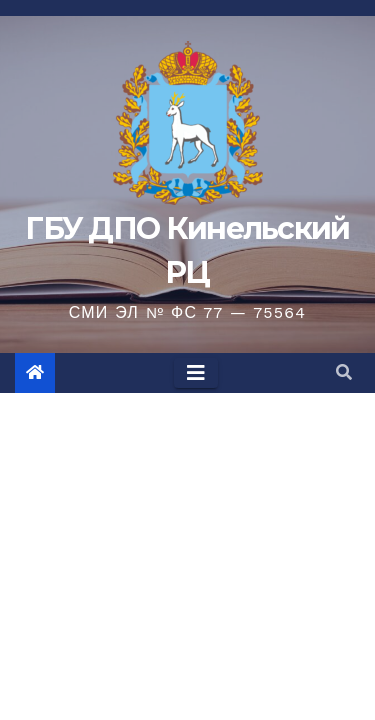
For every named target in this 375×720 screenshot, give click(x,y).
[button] (344, 372)
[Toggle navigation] (196, 373)
